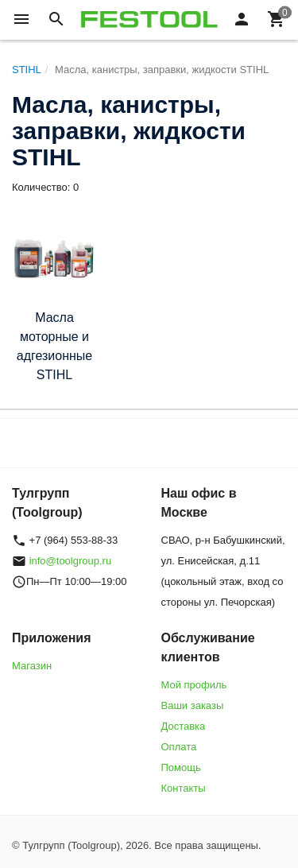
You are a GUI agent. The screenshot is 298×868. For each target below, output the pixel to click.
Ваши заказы (193, 705)
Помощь (181, 767)
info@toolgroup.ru (71, 561)
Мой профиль (194, 685)
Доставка (184, 726)
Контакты (184, 788)
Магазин (32, 666)
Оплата (179, 747)
